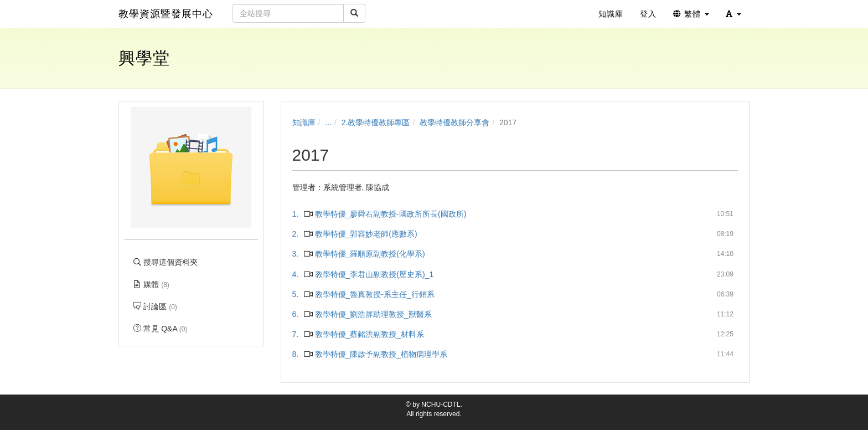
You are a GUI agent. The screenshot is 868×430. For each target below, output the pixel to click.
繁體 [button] (691, 14)
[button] (733, 14)
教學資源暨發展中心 (166, 14)
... (328, 122)
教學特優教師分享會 (454, 122)
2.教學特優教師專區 (376, 122)
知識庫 (304, 122)
